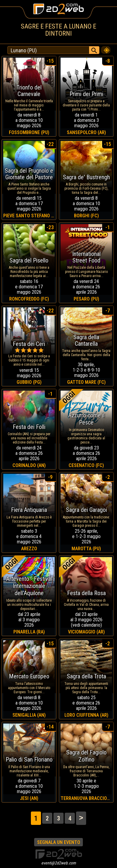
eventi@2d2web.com (59, 863)
